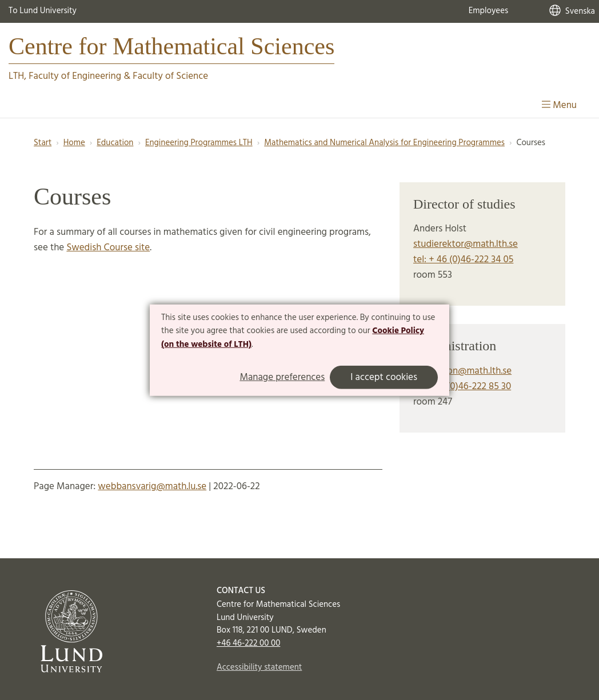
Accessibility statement (259, 667)
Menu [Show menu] (559, 105)
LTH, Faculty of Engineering (65, 76)
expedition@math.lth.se (462, 371)
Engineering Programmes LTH (199, 143)
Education (115, 143)
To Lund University (43, 11)
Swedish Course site (108, 248)
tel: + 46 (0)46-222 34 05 (463, 260)
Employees (488, 11)
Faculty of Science (170, 76)
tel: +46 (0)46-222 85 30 (462, 387)
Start (43, 143)
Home (74, 143)
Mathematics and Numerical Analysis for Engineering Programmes (384, 143)
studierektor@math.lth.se (466, 244)
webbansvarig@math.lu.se (152, 487)
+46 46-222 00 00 (248, 643)
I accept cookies (384, 377)
